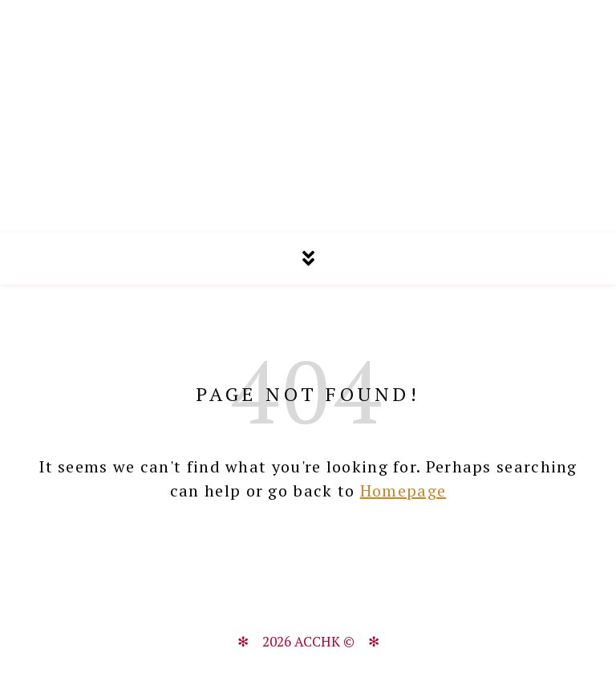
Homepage (403, 490)
